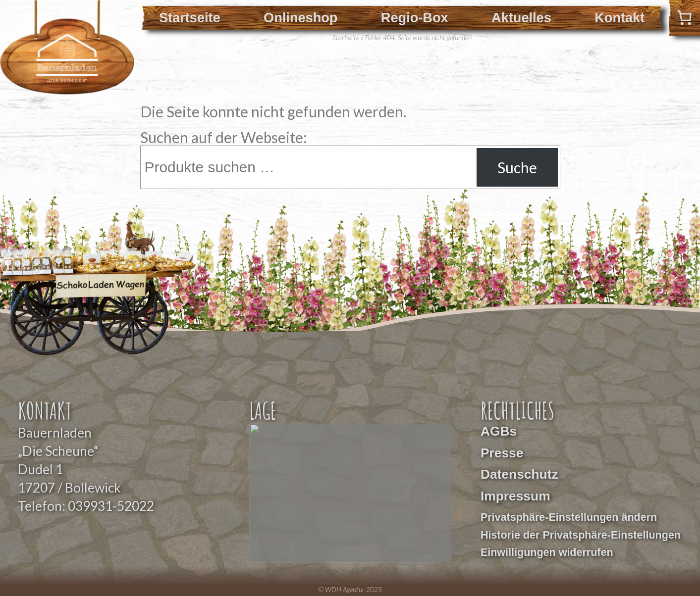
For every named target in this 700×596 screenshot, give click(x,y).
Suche (517, 167)
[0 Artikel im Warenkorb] (684, 18)
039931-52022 (111, 506)
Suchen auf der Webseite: (224, 137)
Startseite (190, 18)
